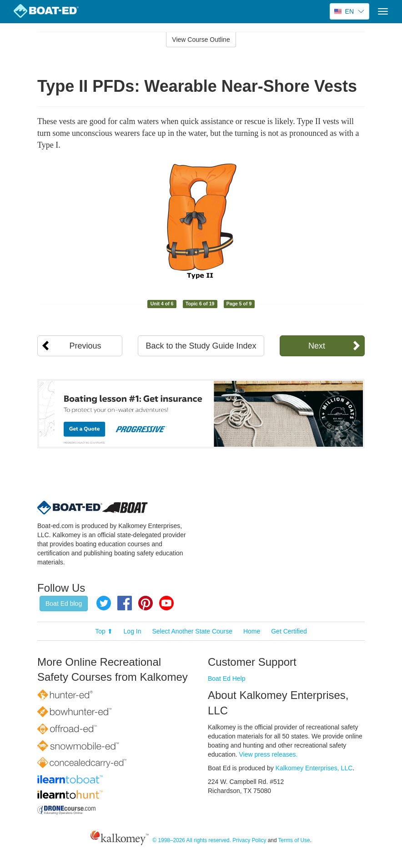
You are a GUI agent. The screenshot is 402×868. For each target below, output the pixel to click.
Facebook (125, 603)
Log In (133, 631)
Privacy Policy (249, 840)
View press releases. (269, 754)
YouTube (166, 603)
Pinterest (146, 603)
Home (252, 631)
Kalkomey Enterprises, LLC (314, 768)
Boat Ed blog (64, 604)
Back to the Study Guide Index (201, 346)
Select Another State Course (192, 631)
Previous (85, 346)
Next (317, 346)
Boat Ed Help (227, 678)
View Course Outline (201, 40)
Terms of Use (294, 840)
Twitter (104, 603)
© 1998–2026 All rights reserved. (192, 840)
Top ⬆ (104, 631)
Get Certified (289, 631)
